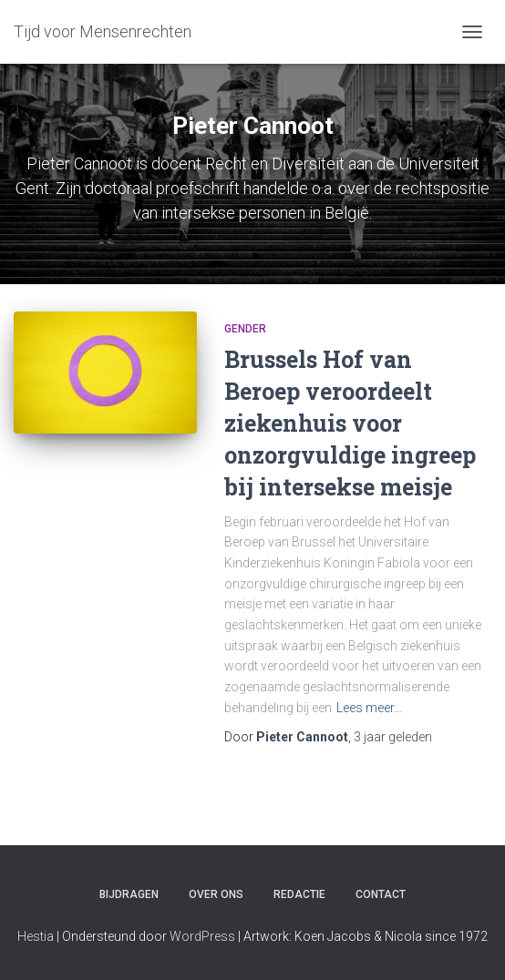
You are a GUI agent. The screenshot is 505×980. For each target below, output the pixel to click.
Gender (245, 329)
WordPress (202, 936)
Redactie (299, 894)
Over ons (216, 894)
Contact (381, 894)
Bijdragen (129, 894)
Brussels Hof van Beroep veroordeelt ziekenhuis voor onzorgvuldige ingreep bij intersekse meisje (350, 423)
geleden (393, 737)
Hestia (36, 936)
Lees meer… (369, 708)
